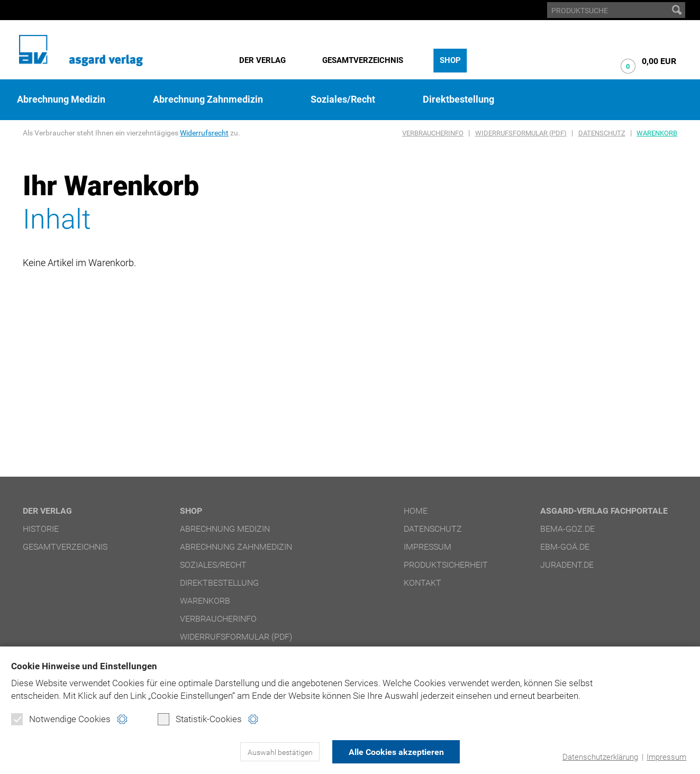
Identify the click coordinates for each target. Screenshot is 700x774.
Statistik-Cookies (200, 719)
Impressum (666, 757)
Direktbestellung (458, 99)
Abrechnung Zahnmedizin (208, 99)
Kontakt (422, 583)
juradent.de (567, 565)
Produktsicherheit (446, 565)
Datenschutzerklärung (600, 757)
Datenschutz (602, 133)
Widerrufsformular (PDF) (521, 133)
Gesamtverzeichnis (363, 60)
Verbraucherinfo (433, 133)
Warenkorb (657, 133)
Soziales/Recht (343, 99)
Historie (41, 529)
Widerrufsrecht (204, 133)
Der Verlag (262, 60)
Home (416, 511)
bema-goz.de (567, 529)
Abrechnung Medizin (61, 99)
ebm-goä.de (565, 547)
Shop (450, 60)
